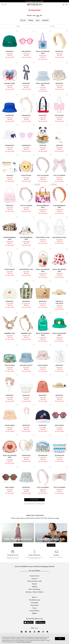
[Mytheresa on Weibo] (43, 632)
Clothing (31, 21)
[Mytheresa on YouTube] (39, 632)
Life (41, 16)
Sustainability (34, 603)
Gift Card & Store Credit (34, 581)
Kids (38, 16)
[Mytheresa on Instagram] (34, 632)
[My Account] (64, 5)
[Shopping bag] (66, 5)
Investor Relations (34, 611)
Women (29, 16)
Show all (23, 21)
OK (60, 639)
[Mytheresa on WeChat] (47, 632)
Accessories (45, 21)
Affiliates (34, 614)
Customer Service (34, 576)
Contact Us (34, 579)
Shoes (38, 21)
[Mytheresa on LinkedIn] (22, 632)
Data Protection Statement (24, 642)
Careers (34, 608)
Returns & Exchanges (34, 589)
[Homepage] (34, 5)
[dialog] (34, 639)
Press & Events (34, 606)
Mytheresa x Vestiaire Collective (34, 592)
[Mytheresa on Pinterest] (30, 632)
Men (34, 16)
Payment (34, 584)
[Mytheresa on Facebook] (26, 632)
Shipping (34, 587)
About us (34, 598)
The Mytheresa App (34, 600)
